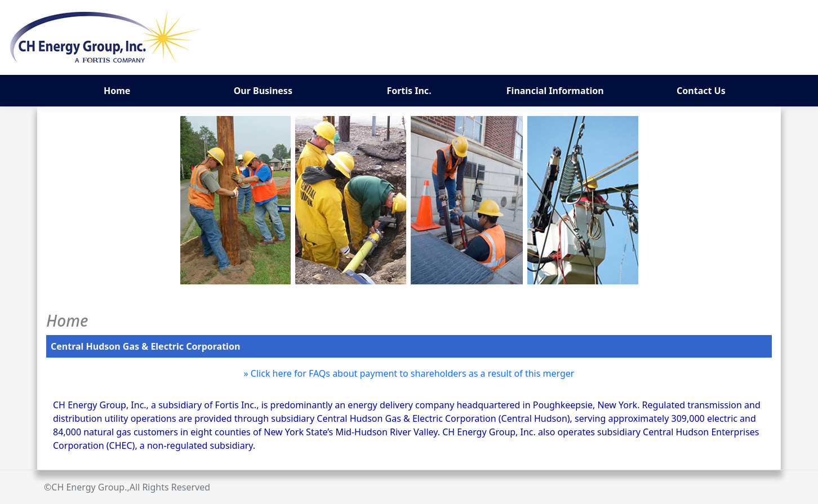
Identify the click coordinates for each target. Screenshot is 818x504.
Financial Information (555, 91)
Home (117, 91)
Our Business (263, 91)
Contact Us (701, 91)
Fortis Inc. (409, 91)
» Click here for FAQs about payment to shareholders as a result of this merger (409, 373)
